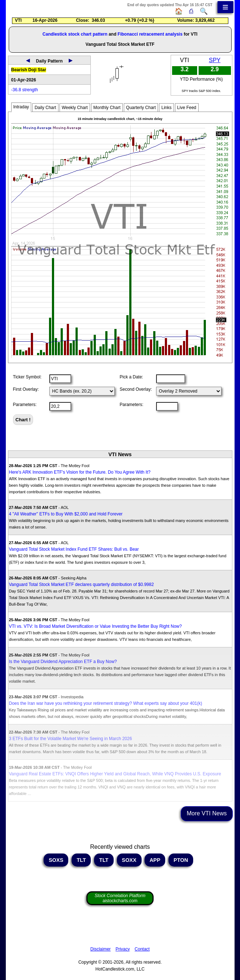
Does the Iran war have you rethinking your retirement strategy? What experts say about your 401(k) (106, 703)
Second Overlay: (136, 389)
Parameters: (25, 405)
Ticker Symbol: (27, 377)
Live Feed (187, 108)
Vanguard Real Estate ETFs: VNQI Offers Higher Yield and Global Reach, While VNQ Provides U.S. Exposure (115, 774)
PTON (181, 860)
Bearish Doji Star (29, 70)
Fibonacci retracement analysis (150, 34)
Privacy (123, 949)
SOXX (129, 860)
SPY (215, 60)
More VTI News (207, 813)
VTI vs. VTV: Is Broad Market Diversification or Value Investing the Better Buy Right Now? (95, 626)
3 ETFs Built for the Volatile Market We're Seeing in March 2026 (71, 739)
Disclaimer (101, 949)
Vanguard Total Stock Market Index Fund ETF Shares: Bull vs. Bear (74, 549)
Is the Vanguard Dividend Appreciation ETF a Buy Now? (63, 662)
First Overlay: (26, 389)
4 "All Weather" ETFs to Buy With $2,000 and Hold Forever (66, 514)
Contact (142, 949)
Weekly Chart (75, 108)
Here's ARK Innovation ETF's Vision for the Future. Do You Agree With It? (80, 472)
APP (155, 860)
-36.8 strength (25, 90)
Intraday (21, 107)
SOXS (56, 860)
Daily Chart (45, 108)
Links (166, 108)
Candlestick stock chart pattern (75, 34)
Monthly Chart (107, 108)
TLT (81, 860)
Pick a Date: (132, 377)
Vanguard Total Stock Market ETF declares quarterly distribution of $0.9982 (82, 585)
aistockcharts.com (120, 898)
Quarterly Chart (141, 108)
